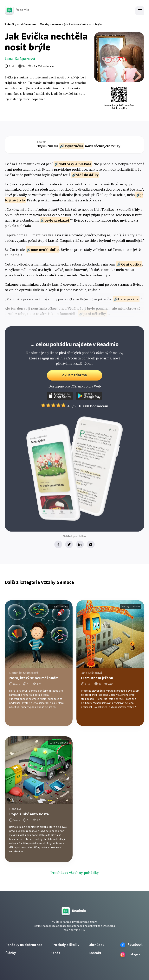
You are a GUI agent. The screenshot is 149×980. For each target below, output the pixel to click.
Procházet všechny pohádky (75, 873)
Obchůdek (97, 945)
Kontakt (95, 953)
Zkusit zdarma (74, 380)
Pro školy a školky (65, 945)
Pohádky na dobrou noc (24, 945)
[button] (140, 11)
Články (11, 953)
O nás (56, 953)
